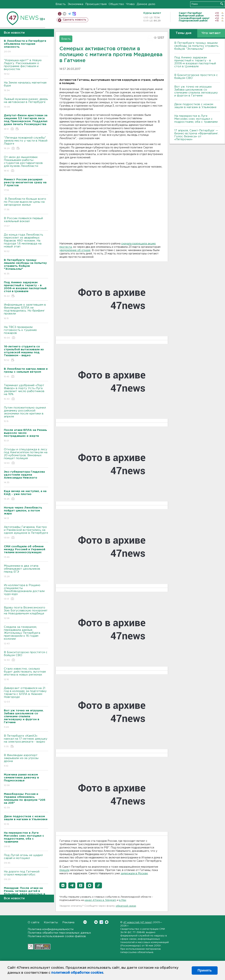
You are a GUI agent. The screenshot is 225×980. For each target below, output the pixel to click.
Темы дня (183, 33)
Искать (222, 4)
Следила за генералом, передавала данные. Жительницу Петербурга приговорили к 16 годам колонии (26, 636)
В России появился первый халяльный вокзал (26, 222)
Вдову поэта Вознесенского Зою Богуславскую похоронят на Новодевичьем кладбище (26, 613)
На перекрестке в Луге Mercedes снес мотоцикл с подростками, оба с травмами (196, 119)
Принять (205, 970)
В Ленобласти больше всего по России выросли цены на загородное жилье (26, 204)
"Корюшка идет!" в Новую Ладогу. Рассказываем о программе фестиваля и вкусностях (26, 67)
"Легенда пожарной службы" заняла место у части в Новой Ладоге (26, 143)
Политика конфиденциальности (51, 929)
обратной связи (126, 906)
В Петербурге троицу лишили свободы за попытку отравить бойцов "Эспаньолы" (196, 46)
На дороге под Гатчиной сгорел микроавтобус (26, 876)
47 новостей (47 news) (138, 922)
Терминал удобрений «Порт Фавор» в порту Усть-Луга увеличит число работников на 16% (26, 392)
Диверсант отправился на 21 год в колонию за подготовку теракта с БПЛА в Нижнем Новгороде (26, 695)
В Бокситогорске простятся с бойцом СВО (26, 656)
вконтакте (64, 14)
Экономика (75, 4)
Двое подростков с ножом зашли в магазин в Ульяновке (195, 106)
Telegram (101, 922)
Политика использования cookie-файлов (57, 936)
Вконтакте (85, 922)
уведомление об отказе (75, 250)
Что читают (211, 33)
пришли (64, 870)
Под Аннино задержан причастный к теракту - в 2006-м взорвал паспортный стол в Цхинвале (195, 62)
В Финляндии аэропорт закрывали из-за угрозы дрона (26, 761)
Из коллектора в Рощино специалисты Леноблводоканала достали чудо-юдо (26, 592)
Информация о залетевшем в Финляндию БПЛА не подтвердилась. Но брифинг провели (26, 312)
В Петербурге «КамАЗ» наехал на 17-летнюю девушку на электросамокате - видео (26, 741)
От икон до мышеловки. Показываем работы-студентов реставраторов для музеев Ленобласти (26, 164)
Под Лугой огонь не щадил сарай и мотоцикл (26, 859)
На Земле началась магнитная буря (26, 87)
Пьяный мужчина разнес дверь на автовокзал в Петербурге (26, 103)
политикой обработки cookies (77, 973)
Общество (116, 4)
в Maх (123, 900)
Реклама (68, 922)
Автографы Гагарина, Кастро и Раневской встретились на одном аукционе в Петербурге (26, 533)
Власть (61, 4)
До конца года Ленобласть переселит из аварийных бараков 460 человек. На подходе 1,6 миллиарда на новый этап (26, 243)
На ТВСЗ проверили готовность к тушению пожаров (26, 333)
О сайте (34, 922)
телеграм (69, 14)
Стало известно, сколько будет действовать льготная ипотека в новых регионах (26, 674)
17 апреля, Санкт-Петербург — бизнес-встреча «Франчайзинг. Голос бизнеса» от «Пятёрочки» (196, 135)
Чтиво (130, 4)
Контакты (51, 922)
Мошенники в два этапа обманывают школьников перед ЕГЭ (26, 571)
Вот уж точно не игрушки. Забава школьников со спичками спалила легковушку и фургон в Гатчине (196, 91)
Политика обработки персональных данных (59, 933)
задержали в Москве (134, 874)
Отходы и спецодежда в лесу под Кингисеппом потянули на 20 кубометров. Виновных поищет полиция (26, 456)
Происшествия (96, 4)
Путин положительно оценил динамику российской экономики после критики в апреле (26, 415)
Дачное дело (146, 4)
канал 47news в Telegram (100, 900)
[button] (63, 885)
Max (107, 922)
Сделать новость (74, 20)
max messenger (74, 14)
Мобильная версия (60, 14)
